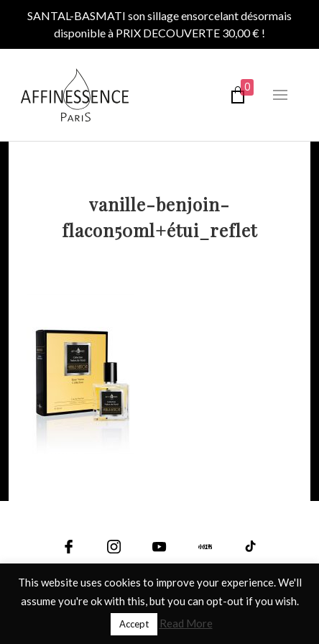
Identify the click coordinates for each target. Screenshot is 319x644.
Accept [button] (134, 624)
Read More (186, 623)
